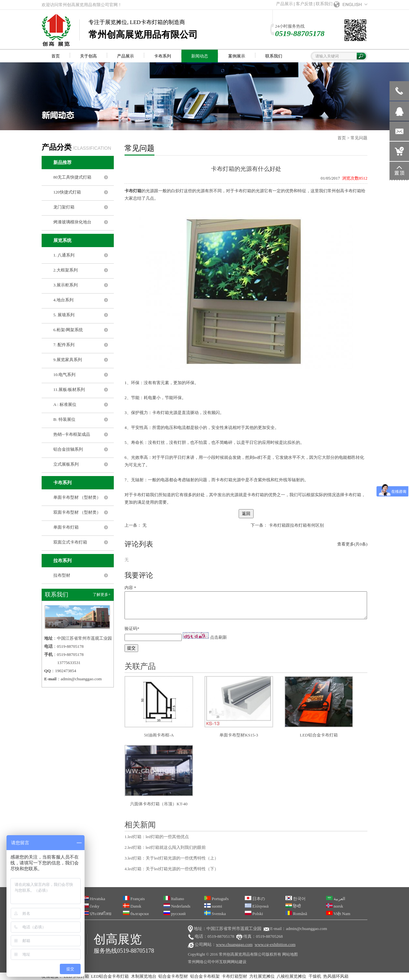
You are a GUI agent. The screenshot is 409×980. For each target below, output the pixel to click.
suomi (213, 906)
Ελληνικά (257, 906)
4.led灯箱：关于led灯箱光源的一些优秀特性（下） (172, 869)
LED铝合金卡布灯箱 (319, 735)
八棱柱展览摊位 (291, 976)
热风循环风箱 (336, 976)
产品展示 (284, 4)
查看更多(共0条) (352, 544)
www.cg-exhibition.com (275, 944)
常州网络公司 (200, 962)
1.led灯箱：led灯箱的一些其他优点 (157, 837)
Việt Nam (338, 914)
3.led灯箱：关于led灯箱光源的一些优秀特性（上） (172, 858)
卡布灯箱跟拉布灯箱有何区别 (296, 525)
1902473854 (66, 671)
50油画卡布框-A (159, 735)
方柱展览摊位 (262, 976)
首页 (342, 138)
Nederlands (177, 906)
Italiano (174, 899)
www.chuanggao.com (234, 944)
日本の (255, 899)
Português (216, 899)
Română (296, 914)
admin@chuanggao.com (81, 679)
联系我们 (324, 4)
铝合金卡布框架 (205, 976)
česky (91, 906)
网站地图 (290, 954)
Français (134, 899)
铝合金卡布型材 (173, 976)
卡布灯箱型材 (234, 976)
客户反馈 (304, 4)
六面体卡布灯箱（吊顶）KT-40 (159, 804)
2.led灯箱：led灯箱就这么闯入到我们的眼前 (165, 847)
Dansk (132, 906)
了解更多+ (102, 595)
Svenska (215, 914)
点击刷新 (218, 637)
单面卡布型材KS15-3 (239, 735)
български (136, 914)
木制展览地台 (144, 976)
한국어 (296, 899)
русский (175, 914)
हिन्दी (293, 906)
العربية (336, 899)
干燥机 (315, 976)
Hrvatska (94, 899)
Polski (254, 914)
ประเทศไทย (97, 914)
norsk (335, 906)
